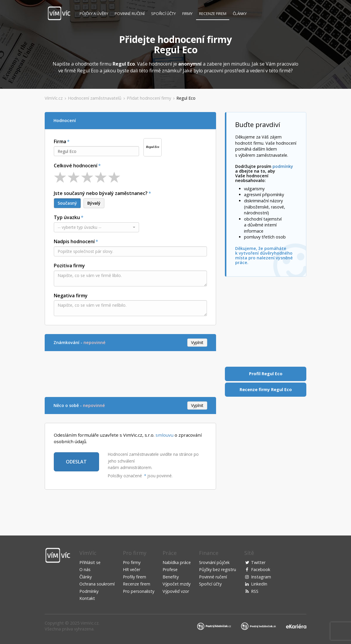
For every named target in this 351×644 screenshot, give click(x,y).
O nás (85, 569)
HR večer (132, 569)
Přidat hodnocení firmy (149, 98)
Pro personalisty (139, 591)
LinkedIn (259, 584)
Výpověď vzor (176, 591)
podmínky (283, 166)
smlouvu (164, 435)
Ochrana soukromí (97, 584)
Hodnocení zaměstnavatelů (95, 98)
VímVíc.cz (54, 98)
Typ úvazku (67, 217)
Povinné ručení (130, 14)
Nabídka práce (177, 562)
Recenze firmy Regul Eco (266, 389)
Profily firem (134, 577)
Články (240, 14)
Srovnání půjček (214, 562)
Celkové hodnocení (76, 166)
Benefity (171, 577)
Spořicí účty (163, 14)
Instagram (261, 577)
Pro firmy (132, 562)
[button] (96, 227)
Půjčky (94, 14)
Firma (60, 141)
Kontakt (87, 598)
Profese (170, 569)
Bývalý (94, 203)
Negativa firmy (71, 296)
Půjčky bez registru (218, 569)
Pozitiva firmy (69, 266)
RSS (255, 591)
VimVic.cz (90, 623)
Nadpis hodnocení (74, 241)
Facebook (261, 569)
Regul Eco (186, 98)
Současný (67, 203)
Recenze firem (213, 14)
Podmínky (89, 591)
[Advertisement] (152, 373)
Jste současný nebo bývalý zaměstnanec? (101, 193)
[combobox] (96, 151)
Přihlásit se (90, 562)
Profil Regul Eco (266, 374)
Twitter (258, 562)
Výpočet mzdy (177, 584)
